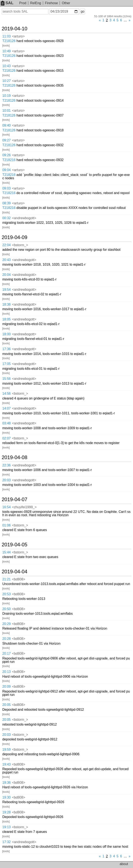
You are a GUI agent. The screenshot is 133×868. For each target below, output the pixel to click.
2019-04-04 (15, 572)
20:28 (6, 639)
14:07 (6, 408)
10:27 (6, 81)
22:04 (6, 245)
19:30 (6, 797)
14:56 (6, 394)
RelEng (35, 3)
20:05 (6, 705)
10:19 (6, 96)
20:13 (6, 672)
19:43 (6, 764)
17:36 (6, 349)
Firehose (51, 3)
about (124, 864)
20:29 (6, 624)
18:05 (6, 319)
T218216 (9, 160)
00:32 (6, 218)
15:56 (6, 379)
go (82, 11)
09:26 (6, 155)
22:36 (6, 465)
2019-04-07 (15, 499)
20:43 (6, 260)
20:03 (6, 480)
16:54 (6, 507)
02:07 (6, 438)
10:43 (6, 66)
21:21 (6, 579)
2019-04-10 (15, 29)
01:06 (6, 525)
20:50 (6, 609)
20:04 (6, 275)
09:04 (6, 170)
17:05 (6, 364)
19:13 (6, 827)
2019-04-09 (15, 237)
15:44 (6, 552)
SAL (7, 3)
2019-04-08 (15, 457)
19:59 (6, 750)
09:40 (6, 125)
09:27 (6, 140)
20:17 (6, 654)
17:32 (6, 842)
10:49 (6, 51)
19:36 (6, 783)
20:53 (6, 594)
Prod (23, 3)
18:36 (6, 304)
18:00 (6, 334)
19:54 (6, 290)
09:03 (6, 188)
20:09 (6, 687)
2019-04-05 (15, 545)
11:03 (6, 36)
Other (66, 3)
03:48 (6, 423)
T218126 (9, 41)
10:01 (6, 111)
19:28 (6, 812)
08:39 (6, 203)
